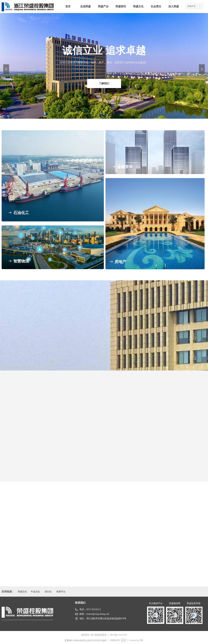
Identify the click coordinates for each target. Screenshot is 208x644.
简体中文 (192, 6)
